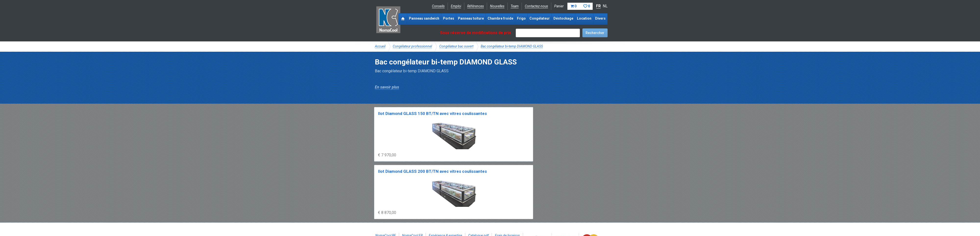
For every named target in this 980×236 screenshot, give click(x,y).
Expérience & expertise (445, 190)
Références (476, 6)
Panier (573, 6)
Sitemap (487, 218)
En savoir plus (387, 87)
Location (584, 18)
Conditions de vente (421, 218)
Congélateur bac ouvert (456, 46)
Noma (388, 20)
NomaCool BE (386, 190)
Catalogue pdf (478, 190)
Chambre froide (500, 18)
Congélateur (540, 18)
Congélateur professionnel (412, 46)
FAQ (378, 196)
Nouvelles (497, 6)
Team (515, 6)
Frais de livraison (507, 190)
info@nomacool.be (447, 207)
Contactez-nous (536, 6)
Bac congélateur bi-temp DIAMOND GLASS (512, 46)
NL (605, 6)
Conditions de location (459, 218)
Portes (449, 18)
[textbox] (548, 33)
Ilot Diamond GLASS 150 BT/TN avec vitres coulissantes (402, 120)
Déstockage (563, 18)
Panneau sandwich (424, 18)
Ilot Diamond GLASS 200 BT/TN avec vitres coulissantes (460, 120)
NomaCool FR (412, 190)
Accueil (380, 46)
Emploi (456, 6)
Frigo (521, 18)
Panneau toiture (471, 18)
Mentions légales (388, 218)
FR (598, 6)
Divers (600, 18)
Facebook (388, 207)
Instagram (414, 207)
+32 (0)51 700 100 (487, 207)
